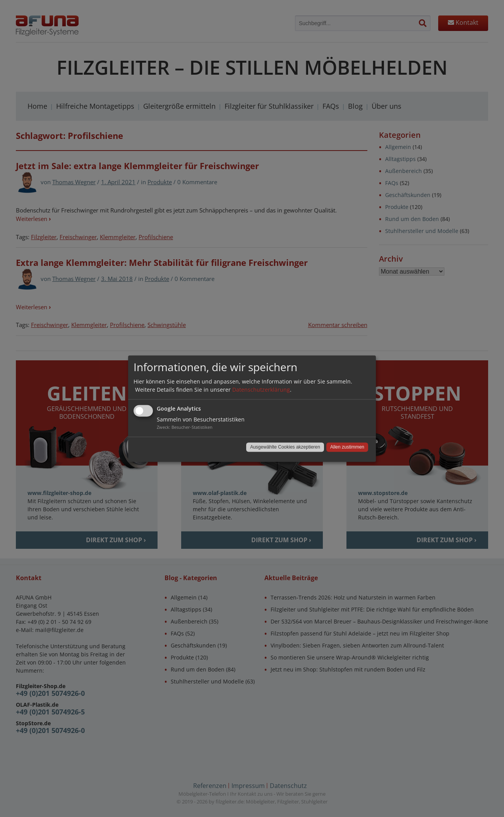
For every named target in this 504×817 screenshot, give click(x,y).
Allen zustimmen (347, 447)
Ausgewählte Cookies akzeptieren (285, 447)
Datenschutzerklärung (261, 390)
